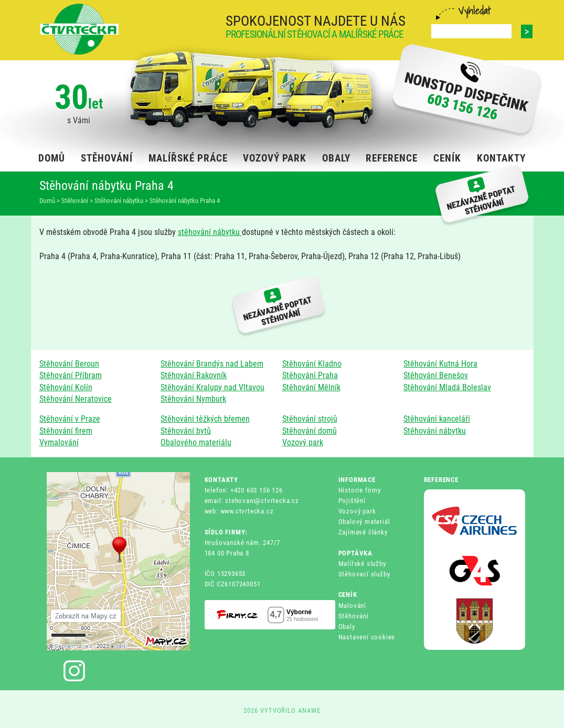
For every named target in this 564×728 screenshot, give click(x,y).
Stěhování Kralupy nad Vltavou (212, 387)
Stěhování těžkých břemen (205, 419)
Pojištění (352, 501)
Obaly (347, 627)
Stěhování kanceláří (437, 419)
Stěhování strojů (310, 419)
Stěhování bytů (186, 431)
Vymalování (59, 442)
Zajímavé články (363, 532)
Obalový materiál (364, 522)
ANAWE (309, 710)
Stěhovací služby (364, 574)
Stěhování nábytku (435, 431)
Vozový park (303, 442)
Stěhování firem (66, 431)
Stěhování (354, 616)
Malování (352, 606)
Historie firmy (360, 490)
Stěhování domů (310, 431)
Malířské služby (362, 564)
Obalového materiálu (196, 442)
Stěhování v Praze (70, 419)
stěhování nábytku (210, 232)
